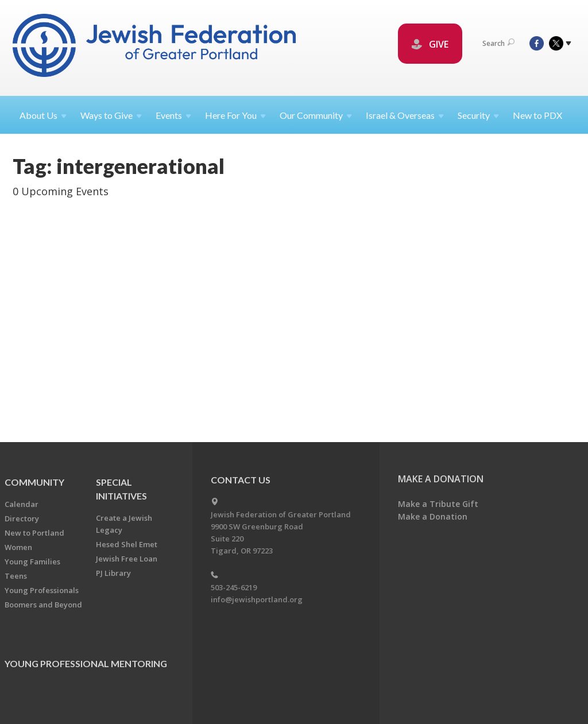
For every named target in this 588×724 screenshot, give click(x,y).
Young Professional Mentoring (86, 663)
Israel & (405, 115)
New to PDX (537, 115)
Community (34, 482)
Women (18, 547)
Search (498, 43)
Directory (22, 518)
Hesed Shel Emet (127, 544)
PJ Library (113, 573)
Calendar (22, 504)
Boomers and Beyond (43, 605)
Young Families (32, 562)
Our (316, 115)
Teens (16, 576)
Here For (235, 115)
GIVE (430, 44)
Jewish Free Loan (127, 559)
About (43, 115)
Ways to (111, 115)
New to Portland (34, 533)
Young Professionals (42, 590)
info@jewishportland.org (257, 599)
